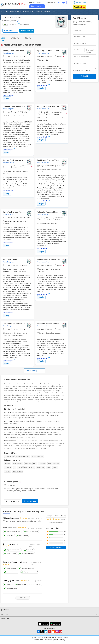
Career (39, 3)
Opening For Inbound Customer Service (54, 51)
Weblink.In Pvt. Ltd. (51, 638)
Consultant (50, 3)
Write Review (24, 24)
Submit (84, 77)
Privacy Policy (38, 640)
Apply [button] (7, 98)
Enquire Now (27, 31)
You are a (78, 30)
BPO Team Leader (10, 260)
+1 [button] (29, 112)
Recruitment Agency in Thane (31, 12)
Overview (15, 38)
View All (23, 598)
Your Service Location (82, 57)
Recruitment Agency (13, 12)
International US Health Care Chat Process (55, 260)
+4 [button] (28, 56)
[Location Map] (18, 21)
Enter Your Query (80, 63)
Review (28, 38)
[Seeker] (56, 640)
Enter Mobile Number (90, 51)
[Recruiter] (62, 640)
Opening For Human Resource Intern (18, 51)
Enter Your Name (80, 43)
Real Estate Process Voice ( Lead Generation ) (56, 160)
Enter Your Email (80, 37)
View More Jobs (34, 371)
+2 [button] (63, 56)
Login (62, 3)
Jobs (32, 3)
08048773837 (10, 31)
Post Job (79, 7)
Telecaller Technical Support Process (53, 212)
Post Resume (37, 6)
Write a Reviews (56, 548)
